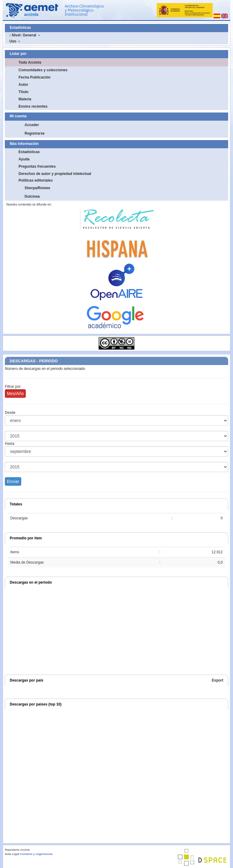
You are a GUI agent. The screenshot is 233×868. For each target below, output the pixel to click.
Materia (25, 99)
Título (24, 92)
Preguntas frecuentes (37, 166)
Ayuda (24, 159)
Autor (23, 85)
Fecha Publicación (34, 77)
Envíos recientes (33, 106)
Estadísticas (29, 152)
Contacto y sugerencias (36, 854)
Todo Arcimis (30, 62)
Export (218, 680)
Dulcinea (32, 196)
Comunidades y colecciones (43, 70)
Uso (15, 41)
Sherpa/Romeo (37, 188)
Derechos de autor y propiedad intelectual (55, 174)
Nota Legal (12, 854)
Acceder (32, 125)
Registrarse (35, 133)
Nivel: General (25, 35)
